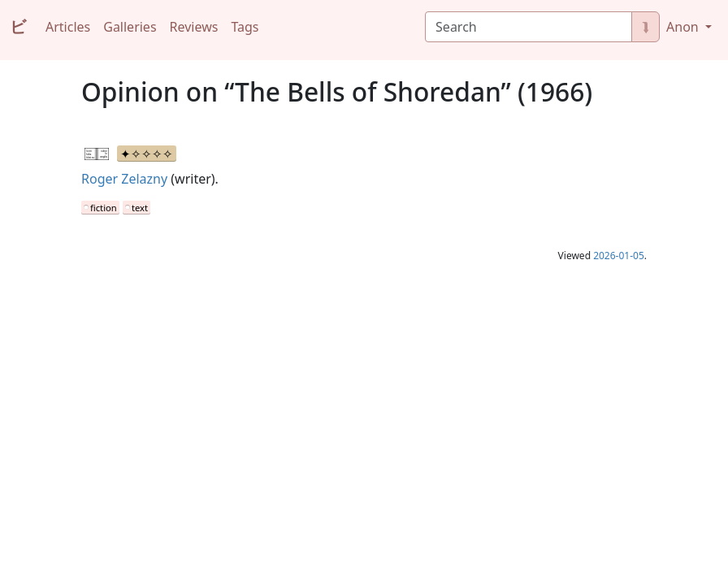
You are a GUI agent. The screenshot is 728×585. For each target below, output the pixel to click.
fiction (104, 208)
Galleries (130, 27)
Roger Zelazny (124, 179)
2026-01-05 (619, 256)
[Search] (529, 27)
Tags (245, 27)
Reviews (194, 27)
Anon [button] (684, 27)
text (140, 208)
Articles (68, 27)
